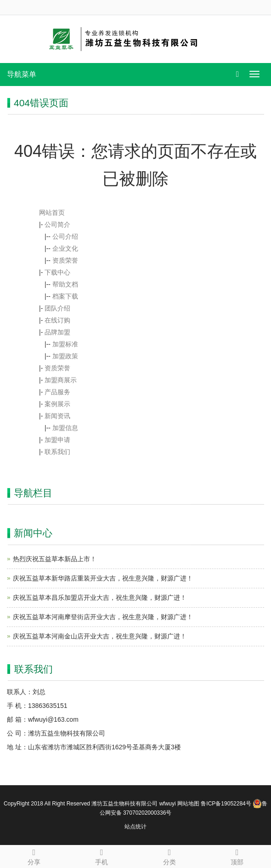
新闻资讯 (57, 416)
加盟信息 (65, 428)
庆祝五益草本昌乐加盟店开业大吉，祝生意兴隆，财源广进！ (100, 598)
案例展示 (57, 404)
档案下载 (65, 296)
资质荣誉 (65, 260)
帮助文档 (65, 284)
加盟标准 (65, 344)
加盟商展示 (61, 380)
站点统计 (135, 827)
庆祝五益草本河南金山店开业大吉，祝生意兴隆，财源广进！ (100, 636)
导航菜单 (22, 74)
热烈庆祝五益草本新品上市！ (55, 559)
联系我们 (57, 452)
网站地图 (188, 804)
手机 (102, 856)
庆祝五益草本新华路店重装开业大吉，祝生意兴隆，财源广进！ (103, 578)
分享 (34, 856)
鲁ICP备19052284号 (226, 804)
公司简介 (57, 224)
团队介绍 (57, 308)
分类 (169, 856)
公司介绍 (65, 236)
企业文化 (65, 248)
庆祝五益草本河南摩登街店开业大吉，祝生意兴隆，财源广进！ (103, 617)
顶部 (237, 856)
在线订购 (57, 320)
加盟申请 (57, 440)
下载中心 (57, 272)
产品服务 (57, 392)
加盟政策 (65, 356)
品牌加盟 (57, 332)
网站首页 (52, 213)
